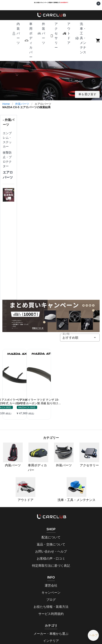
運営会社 (51, 585)
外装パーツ (22, 104)
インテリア (51, 641)
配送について (51, 537)
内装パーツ (13, 455)
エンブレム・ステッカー (7, 140)
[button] (16, 33)
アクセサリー (89, 455)
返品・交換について (51, 544)
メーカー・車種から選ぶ (51, 634)
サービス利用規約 (51, 614)
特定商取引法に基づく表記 (51, 566)
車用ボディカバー (38, 457)
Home (6, 104)
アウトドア (25, 489)
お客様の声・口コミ (51, 559)
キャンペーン (51, 593)
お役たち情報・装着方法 (51, 607)
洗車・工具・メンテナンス (76, 489)
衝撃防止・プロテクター (7, 159)
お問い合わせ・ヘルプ (51, 551)
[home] (51, 15)
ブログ (51, 600)
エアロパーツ (8, 175)
